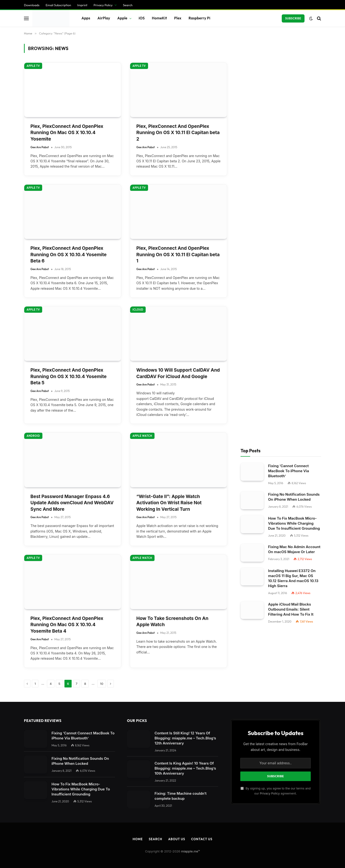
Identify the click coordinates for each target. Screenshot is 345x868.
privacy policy (112, 679)
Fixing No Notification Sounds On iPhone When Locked (294, 59)
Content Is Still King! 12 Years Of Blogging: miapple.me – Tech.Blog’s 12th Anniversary (185, 300)
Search (155, 401)
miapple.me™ (191, 413)
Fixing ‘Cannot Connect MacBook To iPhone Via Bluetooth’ (289, 33)
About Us (177, 401)
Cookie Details (16, 777)
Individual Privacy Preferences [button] (30, 768)
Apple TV (33, 119)
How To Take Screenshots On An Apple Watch (172, 183)
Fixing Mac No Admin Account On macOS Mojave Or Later (294, 111)
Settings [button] (98, 689)
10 (102, 245)
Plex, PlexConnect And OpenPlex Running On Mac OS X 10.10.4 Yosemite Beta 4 (67, 186)
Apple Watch (142, 119)
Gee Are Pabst (40, 79)
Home (138, 401)
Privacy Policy (270, 355)
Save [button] (8, 750)
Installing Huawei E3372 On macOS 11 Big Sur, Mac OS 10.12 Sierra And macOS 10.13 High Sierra (293, 140)
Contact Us (202, 401)
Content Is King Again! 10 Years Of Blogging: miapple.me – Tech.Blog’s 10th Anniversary (185, 330)
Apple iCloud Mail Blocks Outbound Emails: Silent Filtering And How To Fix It (291, 171)
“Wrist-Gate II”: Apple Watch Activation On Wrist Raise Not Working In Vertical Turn (169, 64)
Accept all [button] (13, 759)
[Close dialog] (92, 434)
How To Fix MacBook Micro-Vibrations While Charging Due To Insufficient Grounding (294, 85)
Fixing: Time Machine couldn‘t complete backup (181, 357)
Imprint (60, 777)
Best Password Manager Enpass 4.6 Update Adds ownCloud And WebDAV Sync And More (72, 64)
